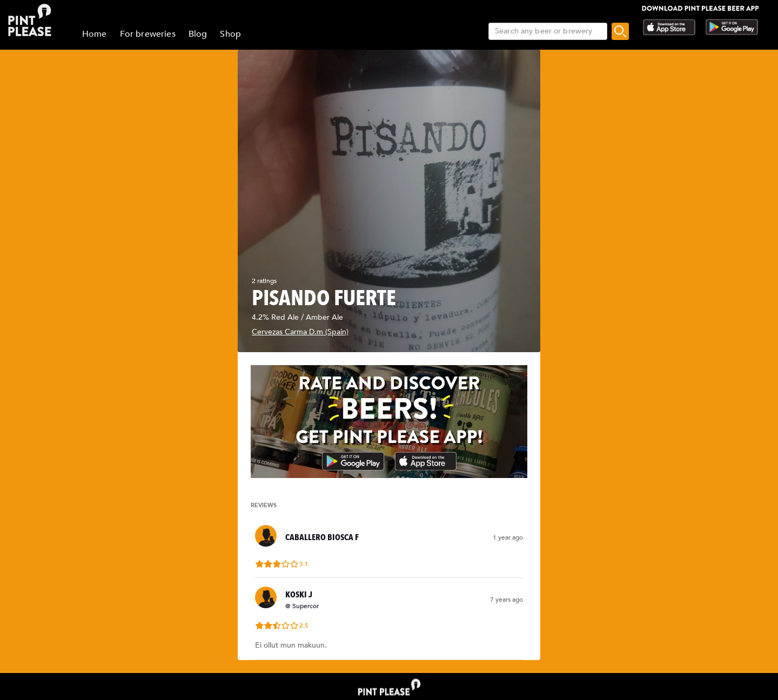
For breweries (148, 34)
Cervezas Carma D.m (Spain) (300, 332)
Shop (230, 34)
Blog (198, 34)
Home (95, 34)
